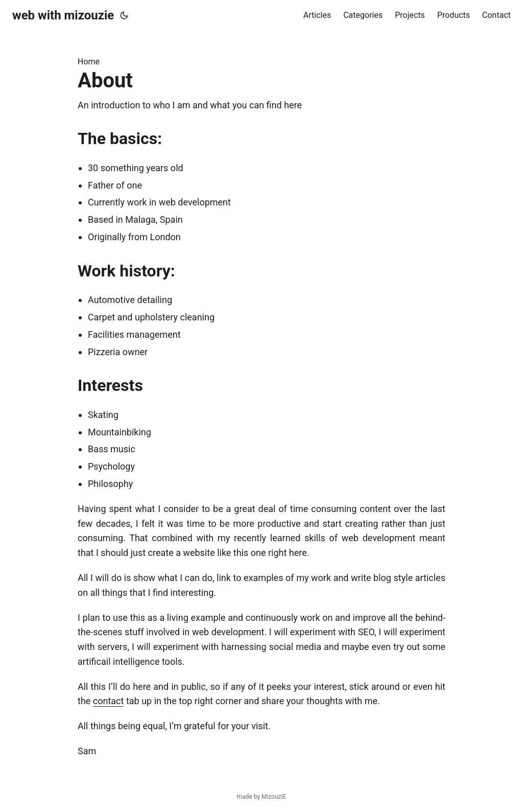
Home (89, 62)
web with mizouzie (63, 15)
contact (109, 701)
